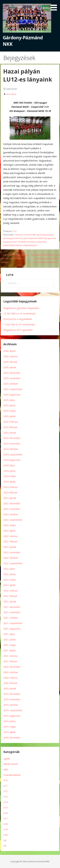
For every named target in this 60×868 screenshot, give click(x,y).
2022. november (12, 552)
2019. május (10, 727)
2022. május (10, 580)
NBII (6, 770)
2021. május (10, 645)
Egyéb (7, 759)
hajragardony (50, 238)
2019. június (10, 721)
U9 (5, 846)
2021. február (10, 661)
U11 (5, 786)
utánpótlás (42, 242)
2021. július (9, 634)
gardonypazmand (45, 235)
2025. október (11, 384)
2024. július (9, 465)
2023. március (11, 536)
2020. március (11, 678)
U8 (5, 840)
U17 (5, 818)
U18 (5, 824)
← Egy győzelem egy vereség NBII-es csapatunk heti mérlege (15, 258)
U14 (5, 802)
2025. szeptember (13, 389)
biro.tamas (11, 94)
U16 (5, 813)
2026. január (10, 367)
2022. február (10, 596)
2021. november (12, 612)
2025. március (11, 422)
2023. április (10, 531)
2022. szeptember (13, 563)
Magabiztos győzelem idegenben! (21, 308)
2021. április (10, 650)
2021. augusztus (12, 629)
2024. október (11, 449)
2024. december (12, 438)
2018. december (12, 738)
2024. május (10, 476)
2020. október (11, 672)
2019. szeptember (13, 710)
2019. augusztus (12, 716)
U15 (5, 808)
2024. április (10, 482)
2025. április (10, 416)
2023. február (10, 541)
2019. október (11, 705)
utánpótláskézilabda (13, 245)
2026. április (10, 351)
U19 (5, 829)
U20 (5, 835)
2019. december (12, 694)
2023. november (12, 509)
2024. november (12, 444)
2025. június (10, 405)
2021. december (12, 607)
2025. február (10, 427)
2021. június (10, 640)
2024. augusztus (12, 460)
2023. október (11, 514)
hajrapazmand (10, 242)
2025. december (12, 373)
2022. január (10, 601)
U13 (5, 797)
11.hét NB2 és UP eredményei (19, 324)
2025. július (9, 400)
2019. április (10, 732)
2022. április (10, 585)
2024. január (10, 498)
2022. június (10, 574)
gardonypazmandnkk (33, 238)
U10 (5, 780)
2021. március (11, 656)
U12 (15, 231)
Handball (22, 242)
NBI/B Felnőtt (11, 764)
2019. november (12, 699)
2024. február (10, 493)
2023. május (10, 525)
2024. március (11, 487)
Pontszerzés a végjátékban (18, 319)
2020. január (10, 688)
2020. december (12, 667)
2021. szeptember (13, 623)
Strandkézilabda (12, 775)
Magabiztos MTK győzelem (18, 330)
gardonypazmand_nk (13, 238)
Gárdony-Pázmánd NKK (25, 235)
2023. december (12, 503)
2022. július (9, 569)
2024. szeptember (13, 454)
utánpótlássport (30, 245)
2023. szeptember (13, 520)
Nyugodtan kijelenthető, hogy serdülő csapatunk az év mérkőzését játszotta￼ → (45, 258)
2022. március (11, 591)
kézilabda (31, 242)
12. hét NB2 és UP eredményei (19, 314)
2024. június (10, 471)
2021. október (11, 618)
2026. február (10, 362)
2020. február (10, 683)
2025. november (12, 378)
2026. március (11, 356)
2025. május (10, 411)
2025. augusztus (12, 395)
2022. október (11, 558)
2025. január (10, 433)
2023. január (10, 547)
